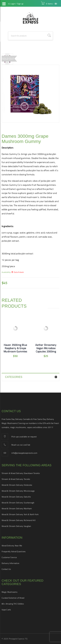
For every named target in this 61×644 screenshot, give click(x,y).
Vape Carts (6, 610)
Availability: (6, 272)
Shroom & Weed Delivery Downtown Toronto (21, 473)
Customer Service (9, 557)
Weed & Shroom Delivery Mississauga (18, 491)
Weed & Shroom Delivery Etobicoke (17, 485)
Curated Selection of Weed (13, 598)
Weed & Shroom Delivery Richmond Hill (19, 520)
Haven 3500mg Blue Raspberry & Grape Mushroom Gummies (15, 348)
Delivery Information (10, 563)
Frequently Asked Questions (14, 551)
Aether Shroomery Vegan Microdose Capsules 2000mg (46, 348)
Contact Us (6, 569)
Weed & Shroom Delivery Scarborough (18, 503)
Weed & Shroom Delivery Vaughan (16, 526)
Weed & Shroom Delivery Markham (17, 508)
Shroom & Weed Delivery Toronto (16, 479)
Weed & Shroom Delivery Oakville (16, 497)
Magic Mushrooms (10, 592)
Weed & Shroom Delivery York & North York (20, 514)
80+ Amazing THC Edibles (13, 604)
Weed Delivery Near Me (12, 546)
